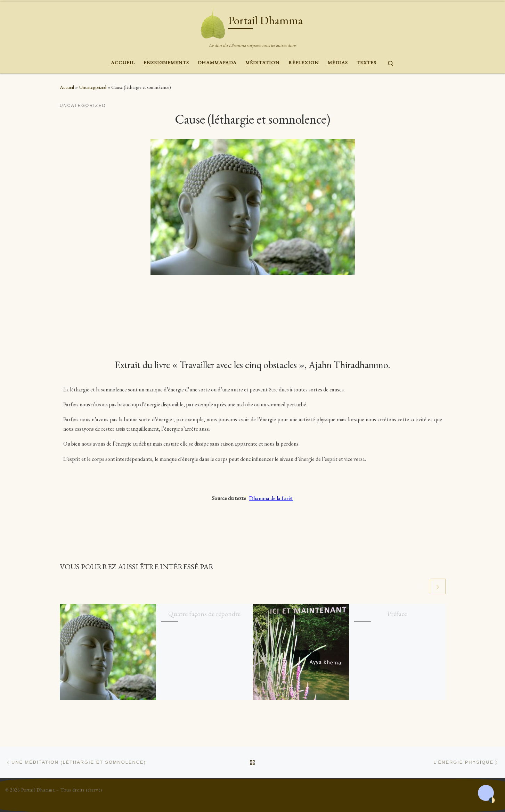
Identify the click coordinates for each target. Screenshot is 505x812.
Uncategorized (93, 87)
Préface (397, 614)
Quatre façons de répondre (204, 614)
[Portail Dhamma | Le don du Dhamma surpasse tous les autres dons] (213, 21)
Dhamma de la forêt (271, 498)
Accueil (67, 87)
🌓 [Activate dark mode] (492, 800)
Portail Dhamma (38, 790)
